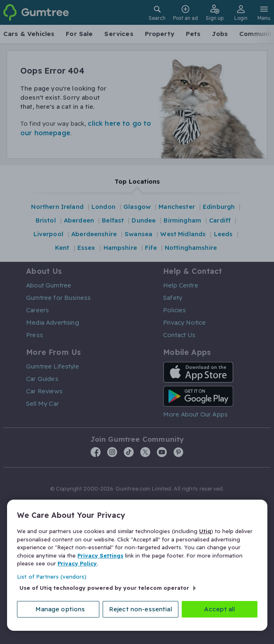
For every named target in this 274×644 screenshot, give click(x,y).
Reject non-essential (141, 609)
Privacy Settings (100, 555)
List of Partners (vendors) (52, 576)
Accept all (220, 609)
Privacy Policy (77, 563)
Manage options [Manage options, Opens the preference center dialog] (61, 609)
